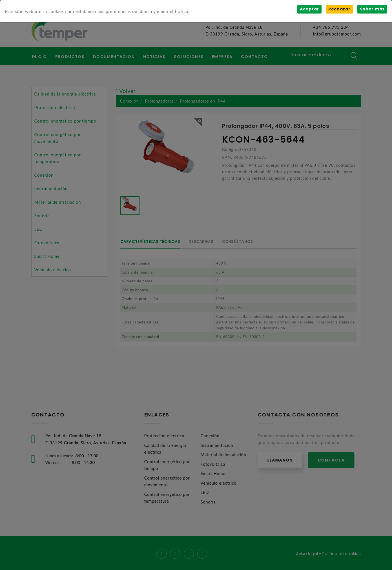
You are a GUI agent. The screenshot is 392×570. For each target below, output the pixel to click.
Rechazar (339, 9)
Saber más (372, 9)
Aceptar (309, 9)
